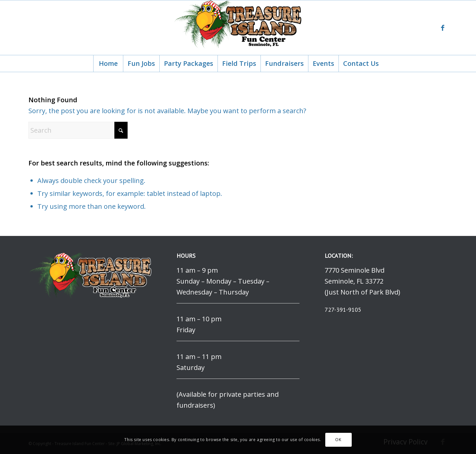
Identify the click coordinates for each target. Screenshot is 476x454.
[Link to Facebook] (443, 28)
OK (338, 440)
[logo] (238, 28)
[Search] (78, 130)
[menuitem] (108, 64)
